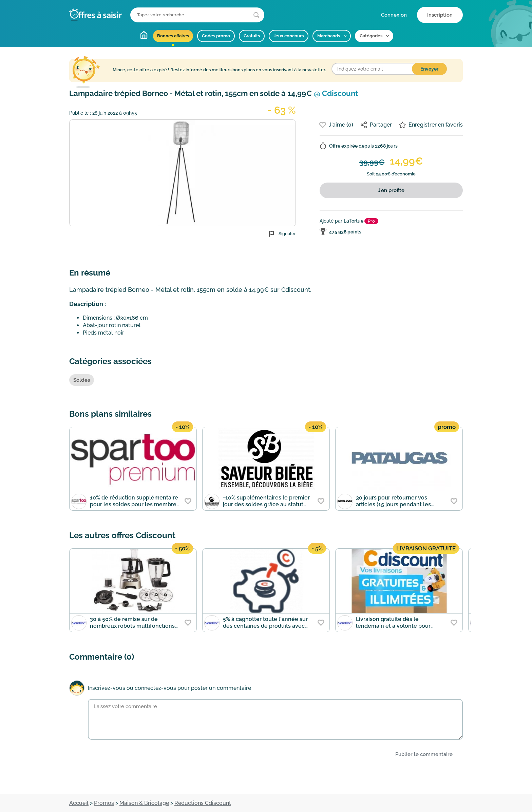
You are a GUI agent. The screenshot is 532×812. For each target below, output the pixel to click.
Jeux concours (289, 36)
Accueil (144, 35)
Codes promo (216, 36)
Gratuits (252, 36)
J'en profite (391, 190)
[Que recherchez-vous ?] (197, 15)
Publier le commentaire (424, 754)
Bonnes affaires (173, 36)
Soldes (82, 380)
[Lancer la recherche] (256, 15)
